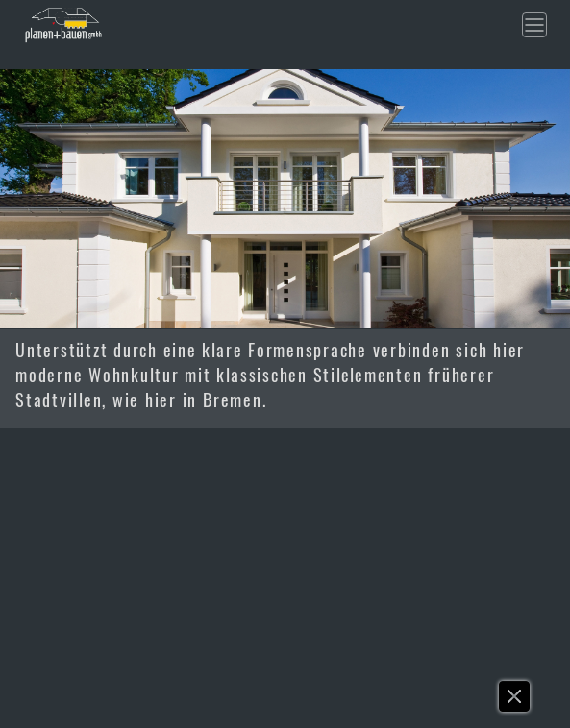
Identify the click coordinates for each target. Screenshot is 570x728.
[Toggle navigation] (534, 25)
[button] (515, 701)
